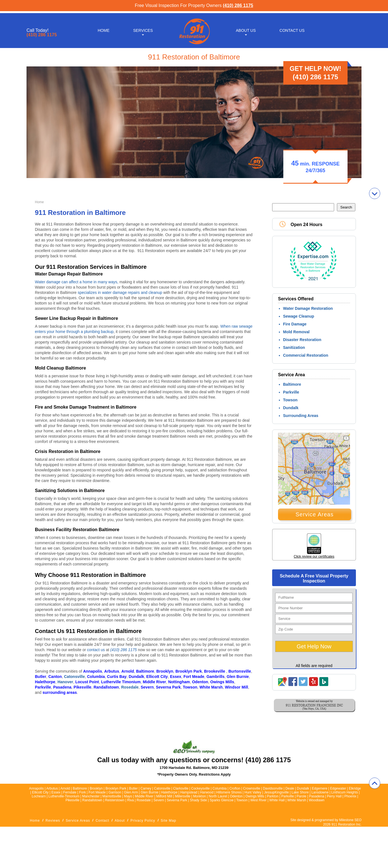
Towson (290, 400)
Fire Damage (295, 324)
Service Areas (315, 514)
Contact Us (292, 28)
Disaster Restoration (302, 340)
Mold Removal (296, 332)
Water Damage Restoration (308, 308)
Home (104, 28)
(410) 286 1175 (238, 5)
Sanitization (294, 347)
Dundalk (291, 408)
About (120, 821)
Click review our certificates (314, 557)
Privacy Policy (143, 821)
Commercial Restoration (306, 355)
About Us (246, 28)
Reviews (53, 821)
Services (143, 28)
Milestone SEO (350, 820)
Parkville (291, 392)
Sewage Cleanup (299, 316)
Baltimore (292, 384)
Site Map (168, 821)
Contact (102, 821)
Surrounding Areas (301, 416)
